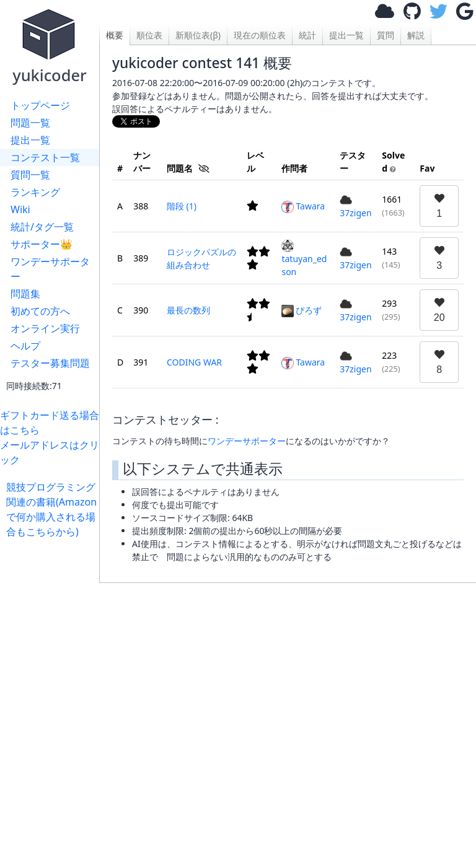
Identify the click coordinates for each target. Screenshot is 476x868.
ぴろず (302, 310)
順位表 (149, 35)
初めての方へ (40, 311)
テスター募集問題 (50, 363)
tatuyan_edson (304, 259)
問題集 (25, 294)
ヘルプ (25, 346)
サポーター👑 (42, 244)
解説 (416, 35)
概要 (115, 35)
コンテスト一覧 (45, 157)
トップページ (40, 105)
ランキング (35, 192)
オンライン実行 (45, 328)
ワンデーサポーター (50, 269)
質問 (386, 35)
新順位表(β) (198, 35)
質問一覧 (30, 175)
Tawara (303, 206)
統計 (307, 35)
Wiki (20, 209)
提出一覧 (30, 140)
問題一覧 (30, 123)
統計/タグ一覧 (42, 227)
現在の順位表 (260, 35)
